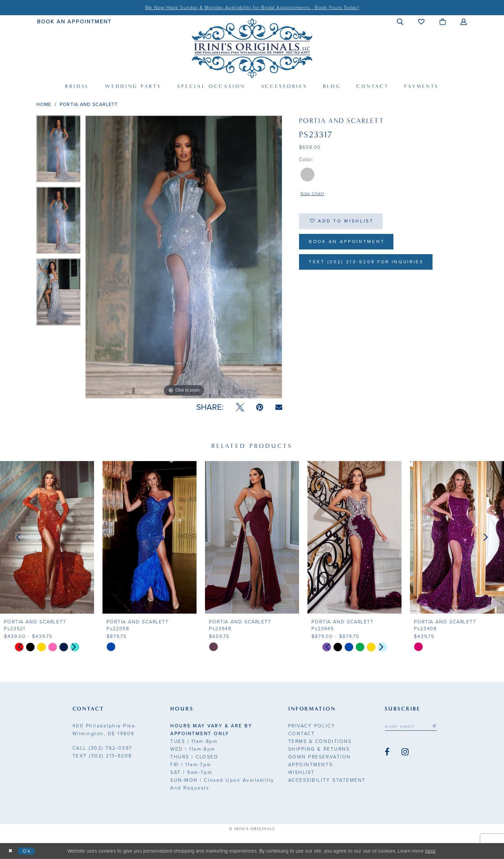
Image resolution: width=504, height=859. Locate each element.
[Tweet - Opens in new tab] (240, 407)
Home (44, 104)
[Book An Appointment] (74, 21)
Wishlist (302, 772)
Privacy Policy (312, 726)
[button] (400, 22)
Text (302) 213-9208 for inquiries (369, 264)
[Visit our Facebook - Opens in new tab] (387, 752)
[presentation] (47, 537)
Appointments (310, 765)
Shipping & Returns (319, 749)
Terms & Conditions (320, 741)
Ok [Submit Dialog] (28, 851)
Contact (302, 734)
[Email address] (412, 726)
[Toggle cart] (443, 22)
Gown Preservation (320, 757)
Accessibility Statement (327, 780)
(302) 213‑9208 (102, 756)
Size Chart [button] (313, 194)
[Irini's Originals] (252, 48)
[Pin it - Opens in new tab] (260, 407)
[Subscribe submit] (436, 726)
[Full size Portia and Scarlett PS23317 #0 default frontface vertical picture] (184, 257)
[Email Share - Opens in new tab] (279, 407)
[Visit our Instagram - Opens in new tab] (405, 752)
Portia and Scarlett (89, 104)
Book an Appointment (348, 243)
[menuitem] (74, 21)
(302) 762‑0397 (102, 748)
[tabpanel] (59, 151)
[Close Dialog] (11, 851)
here (430, 851)
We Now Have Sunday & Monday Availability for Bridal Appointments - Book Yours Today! (252, 8)
